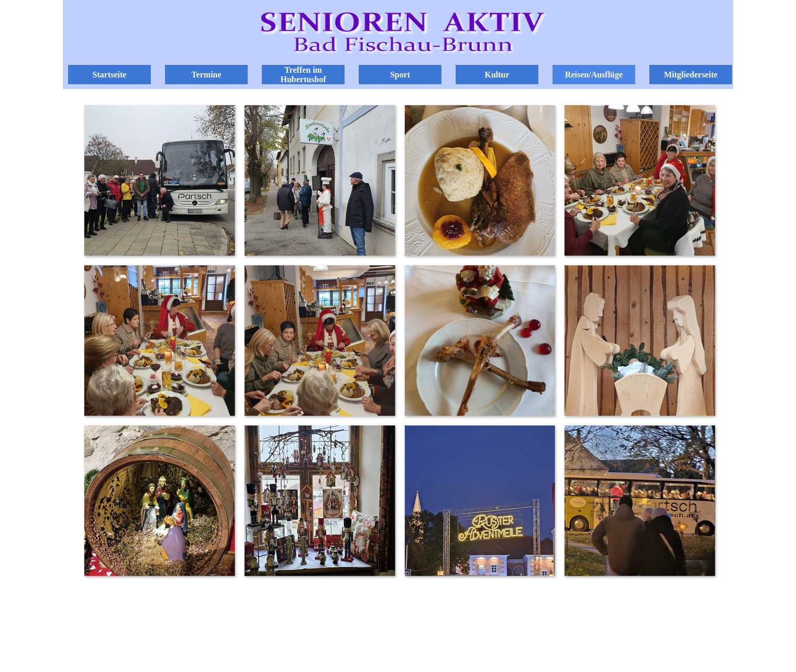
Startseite (110, 75)
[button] (159, 180)
